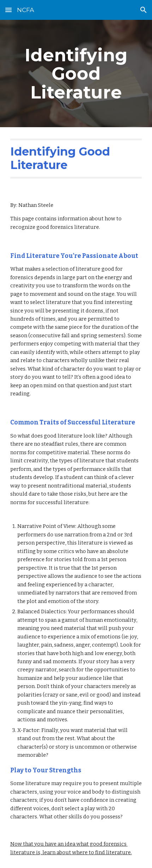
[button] (8, 10)
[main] (76, 74)
